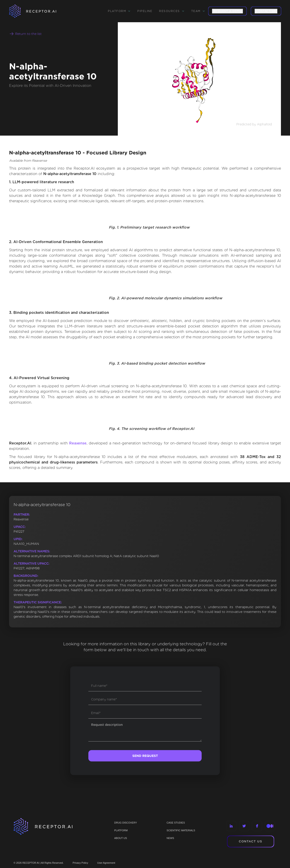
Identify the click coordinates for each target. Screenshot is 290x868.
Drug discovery (126, 823)
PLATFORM (121, 830)
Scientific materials (181, 830)
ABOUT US (121, 838)
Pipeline (145, 11)
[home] (39, 11)
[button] (119, 11)
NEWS (170, 838)
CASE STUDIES (176, 823)
